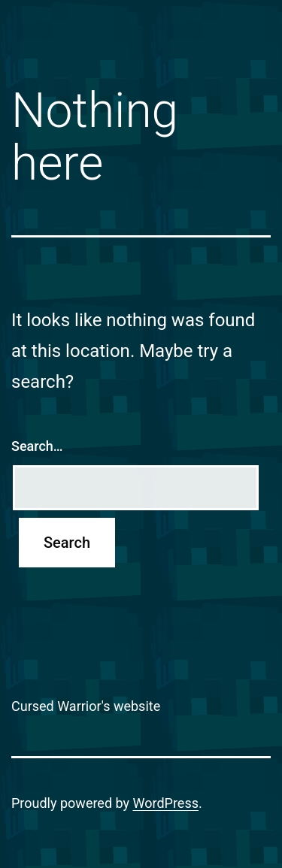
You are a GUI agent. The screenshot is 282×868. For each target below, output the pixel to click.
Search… (37, 446)
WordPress (166, 803)
